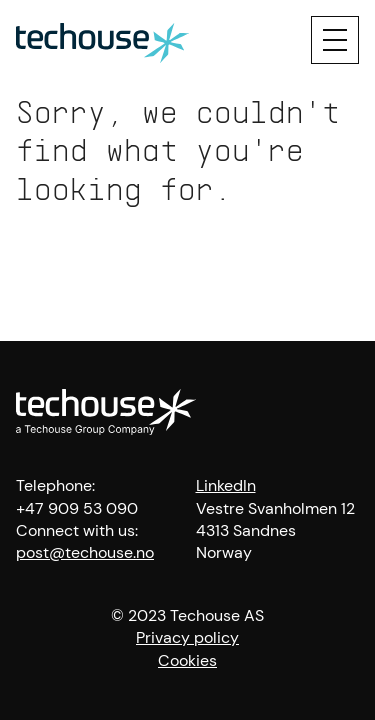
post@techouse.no (85, 552)
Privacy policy (187, 637)
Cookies (187, 660)
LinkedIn (226, 485)
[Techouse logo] (102, 40)
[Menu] (335, 40)
